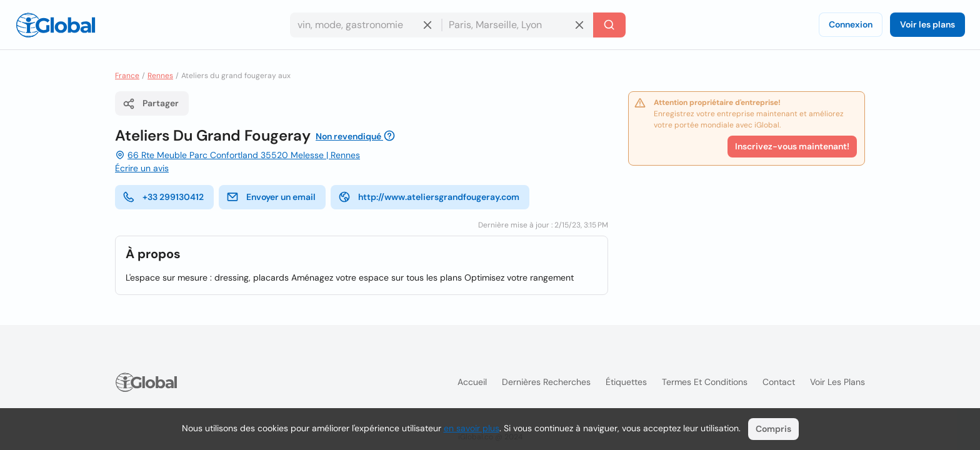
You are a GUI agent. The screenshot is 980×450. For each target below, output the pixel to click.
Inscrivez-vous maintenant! (792, 146)
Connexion (851, 24)
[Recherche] (609, 25)
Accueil (472, 382)
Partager (151, 104)
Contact (779, 382)
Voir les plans (927, 24)
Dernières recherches (546, 382)
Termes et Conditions (705, 382)
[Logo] (56, 25)
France (127, 76)
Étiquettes (626, 382)
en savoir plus (472, 428)
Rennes (160, 76)
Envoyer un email (271, 197)
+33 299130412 (163, 197)
